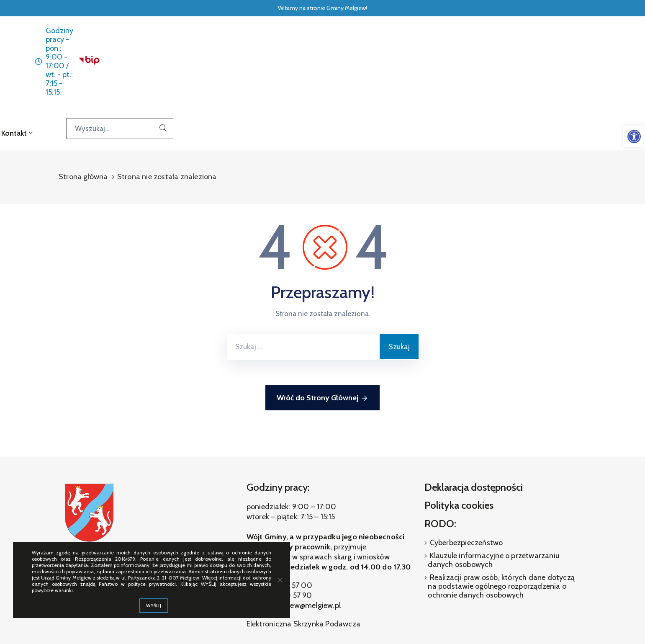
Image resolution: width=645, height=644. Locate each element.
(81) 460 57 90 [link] (288, 526)
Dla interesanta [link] (310, 63)
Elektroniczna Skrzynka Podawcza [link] (303, 554)
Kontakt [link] (443, 63)
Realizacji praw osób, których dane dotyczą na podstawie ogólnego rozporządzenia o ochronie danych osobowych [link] (501, 516)
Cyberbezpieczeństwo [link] (465, 473)
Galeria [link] (407, 63)
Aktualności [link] (252, 63)
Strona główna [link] (200, 63)
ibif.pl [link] (342, 623)
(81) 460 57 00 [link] (287, 516)
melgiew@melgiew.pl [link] (306, 536)
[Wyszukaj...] (560, 62)
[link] (634, 137)
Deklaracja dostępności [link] (474, 417)
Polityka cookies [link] (459, 436)
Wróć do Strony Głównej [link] (322, 328)
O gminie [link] (366, 63)
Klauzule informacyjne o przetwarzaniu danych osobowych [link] (493, 490)
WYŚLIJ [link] (154, 605)
